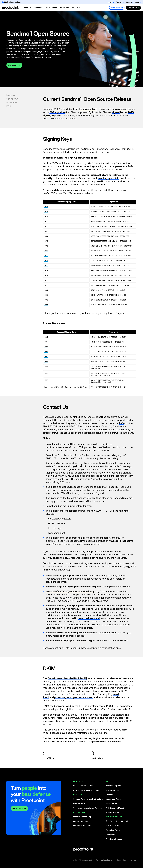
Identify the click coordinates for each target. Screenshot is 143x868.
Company (76, 7)
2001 (46, 357)
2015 (46, 261)
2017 (46, 251)
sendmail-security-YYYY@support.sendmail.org (73, 606)
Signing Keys (12, 99)
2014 (46, 266)
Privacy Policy (121, 860)
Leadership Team (113, 799)
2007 (46, 300)
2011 (46, 280)
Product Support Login (83, 817)
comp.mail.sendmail (61, 555)
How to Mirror (97, 758)
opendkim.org (98, 742)
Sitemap (133, 860)
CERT (130, 149)
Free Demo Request (114, 839)
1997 (46, 380)
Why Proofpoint (51, 7)
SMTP (91, 625)
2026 (46, 207)
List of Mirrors (49, 758)
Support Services (81, 821)
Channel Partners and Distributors (88, 799)
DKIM (9, 106)
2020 (46, 236)
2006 (46, 305)
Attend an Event (113, 830)
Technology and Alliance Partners (88, 808)
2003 (46, 347)
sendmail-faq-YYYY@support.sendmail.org (70, 591)
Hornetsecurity (112, 812)
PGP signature (58, 112)
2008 (46, 295)
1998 (46, 373)
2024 (46, 216)
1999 (46, 366)
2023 (46, 221)
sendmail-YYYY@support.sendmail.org (67, 576)
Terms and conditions (104, 860)
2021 (46, 231)
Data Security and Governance (87, 790)
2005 (46, 337)
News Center (111, 803)
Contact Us (132, 8)
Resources (65, 7)
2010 (46, 285)
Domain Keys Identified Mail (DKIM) (67, 678)
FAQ (121, 423)
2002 (46, 352)
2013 (46, 270)
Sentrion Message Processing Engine (79, 738)
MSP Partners (79, 803)
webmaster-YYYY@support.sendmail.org (69, 640)
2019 (46, 241)
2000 (46, 362)
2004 (46, 342)
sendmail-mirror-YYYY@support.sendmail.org (71, 633)
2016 (46, 256)
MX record (115, 541)
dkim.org (116, 742)
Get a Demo (116, 8)
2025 (46, 212)
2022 (46, 226)
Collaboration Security (83, 786)
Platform (28, 7)
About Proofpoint (113, 786)
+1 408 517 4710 (112, 826)
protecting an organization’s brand (74, 697)
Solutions (38, 7)
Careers (109, 795)
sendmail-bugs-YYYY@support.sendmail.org (71, 587)
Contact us (13, 69)
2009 (46, 290)
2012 (46, 275)
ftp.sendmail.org (88, 109)
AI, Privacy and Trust (115, 808)
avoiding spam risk (108, 178)
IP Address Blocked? (82, 826)
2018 (46, 246)
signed (116, 112)
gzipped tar (125, 109)
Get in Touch (18, 808)
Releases (11, 95)
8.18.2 (57, 109)
